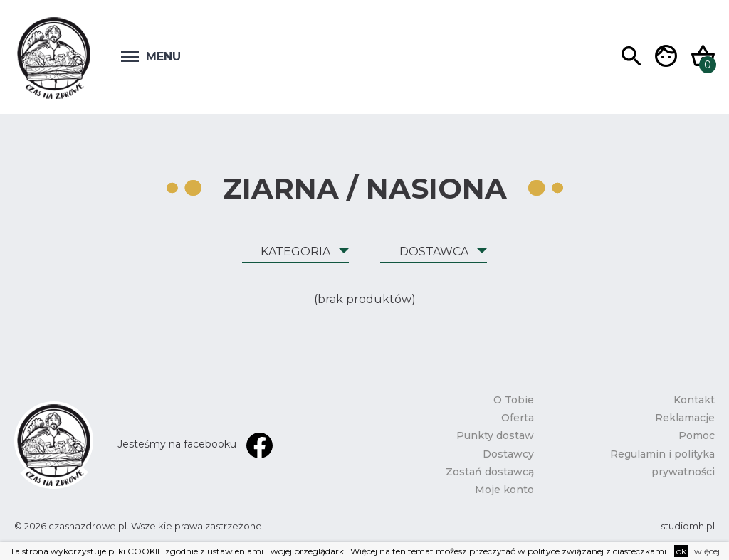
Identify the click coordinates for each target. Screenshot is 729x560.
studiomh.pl (688, 526)
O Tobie (514, 400)
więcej (707, 551)
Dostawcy (508, 454)
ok (681, 551)
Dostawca (434, 252)
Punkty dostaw (495, 435)
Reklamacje (685, 418)
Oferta (518, 418)
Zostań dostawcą (490, 472)
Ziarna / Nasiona (365, 188)
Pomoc (697, 435)
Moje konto (504, 490)
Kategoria (295, 252)
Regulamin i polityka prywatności (662, 463)
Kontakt (694, 400)
